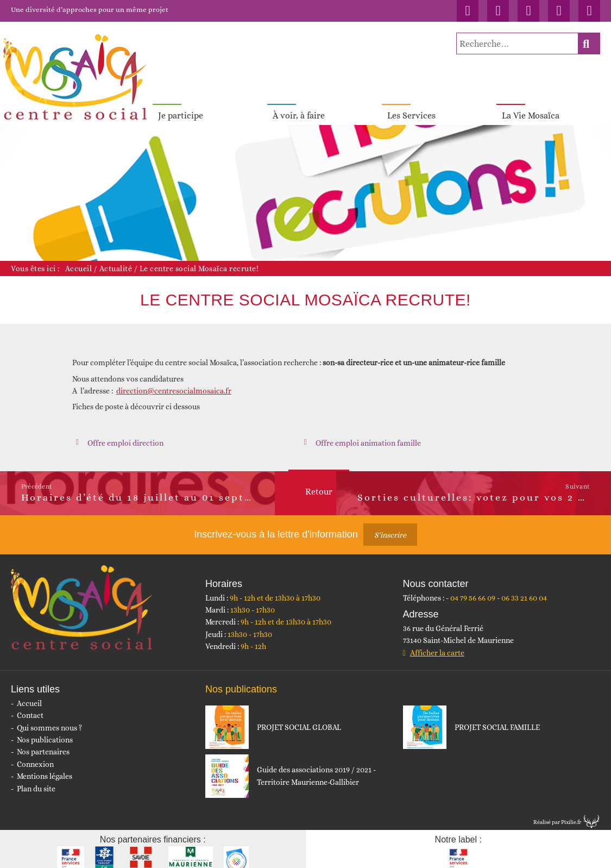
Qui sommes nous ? (49, 720)
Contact (30, 707)
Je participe (181, 107)
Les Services (411, 107)
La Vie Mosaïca (531, 107)
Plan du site (36, 780)
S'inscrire (390, 527)
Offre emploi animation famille (368, 435)
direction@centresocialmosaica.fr (174, 383)
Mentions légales (45, 768)
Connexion (35, 756)
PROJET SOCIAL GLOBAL (299, 719)
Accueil (79, 260)
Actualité (116, 260)
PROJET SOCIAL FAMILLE (497, 719)
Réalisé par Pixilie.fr (557, 814)
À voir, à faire (299, 107)
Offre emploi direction (125, 435)
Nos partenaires (43, 744)
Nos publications (45, 732)
